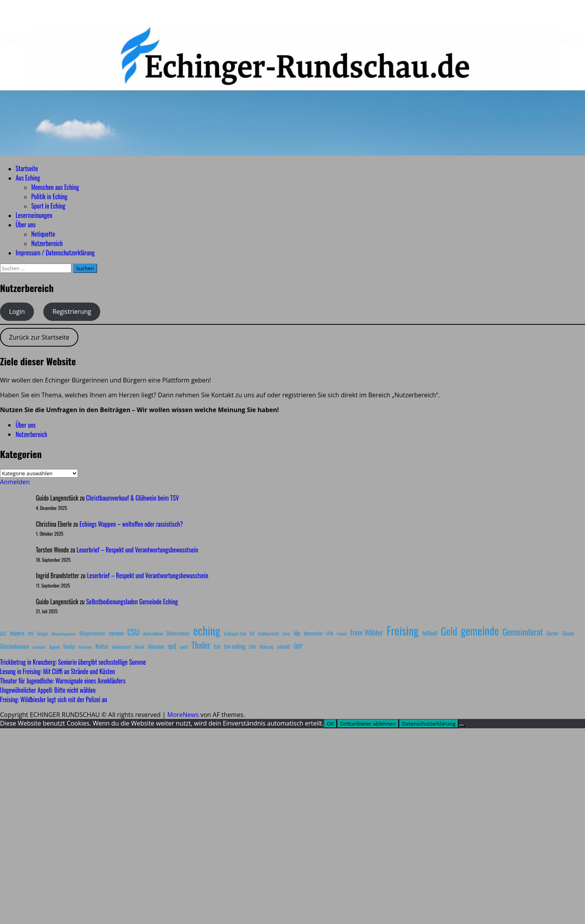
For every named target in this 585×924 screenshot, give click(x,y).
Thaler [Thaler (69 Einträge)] (201, 645)
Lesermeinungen (34, 215)
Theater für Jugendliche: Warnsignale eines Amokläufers (63, 681)
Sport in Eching (48, 206)
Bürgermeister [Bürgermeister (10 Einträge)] (92, 633)
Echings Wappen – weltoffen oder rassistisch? (131, 524)
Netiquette (43, 234)
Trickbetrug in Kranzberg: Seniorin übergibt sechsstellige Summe (73, 662)
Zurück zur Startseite (39, 337)
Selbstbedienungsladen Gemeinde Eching (132, 602)
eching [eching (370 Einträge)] (207, 630)
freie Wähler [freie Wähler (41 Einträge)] (367, 632)
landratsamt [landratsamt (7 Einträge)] (122, 647)
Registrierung (72, 312)
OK (331, 724)
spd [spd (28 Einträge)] (172, 646)
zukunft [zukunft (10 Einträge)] (284, 647)
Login (17, 312)
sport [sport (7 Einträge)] (184, 647)
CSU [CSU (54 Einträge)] (133, 632)
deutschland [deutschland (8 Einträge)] (153, 633)
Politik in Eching (49, 196)
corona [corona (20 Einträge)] (116, 633)
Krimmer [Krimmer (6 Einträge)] (85, 647)
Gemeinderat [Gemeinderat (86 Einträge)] (523, 631)
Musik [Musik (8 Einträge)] (139, 647)
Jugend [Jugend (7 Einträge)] (54, 647)
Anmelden (15, 482)
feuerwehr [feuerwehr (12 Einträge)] (313, 633)
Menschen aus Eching (55, 187)
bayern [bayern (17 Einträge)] (17, 633)
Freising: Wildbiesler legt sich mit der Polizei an (53, 699)
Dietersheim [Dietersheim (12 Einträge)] (178, 633)
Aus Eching (28, 178)
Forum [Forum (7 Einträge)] (342, 634)
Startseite (27, 168)
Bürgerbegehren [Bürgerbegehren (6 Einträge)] (64, 634)
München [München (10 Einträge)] (156, 647)
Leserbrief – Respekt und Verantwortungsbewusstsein (137, 550)
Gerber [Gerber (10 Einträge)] (552, 633)
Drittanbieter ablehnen (368, 724)
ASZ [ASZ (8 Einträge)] (3, 633)
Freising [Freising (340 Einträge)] (402, 630)
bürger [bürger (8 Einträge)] (43, 633)
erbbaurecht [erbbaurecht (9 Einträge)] (269, 633)
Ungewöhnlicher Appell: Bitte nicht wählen (48, 690)
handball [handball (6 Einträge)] (39, 647)
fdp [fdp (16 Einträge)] (297, 633)
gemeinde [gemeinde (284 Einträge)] (480, 631)
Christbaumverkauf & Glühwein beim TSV (133, 498)
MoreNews (183, 715)
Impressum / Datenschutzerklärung (55, 253)
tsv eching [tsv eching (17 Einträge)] (235, 646)
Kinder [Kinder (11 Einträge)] (69, 646)
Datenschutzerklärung (429, 724)
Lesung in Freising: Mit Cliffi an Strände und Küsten (57, 671)
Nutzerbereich (47, 243)
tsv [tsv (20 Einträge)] (217, 646)
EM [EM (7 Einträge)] (252, 634)
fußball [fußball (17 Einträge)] (430, 633)
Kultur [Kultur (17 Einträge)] (102, 646)
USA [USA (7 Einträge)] (253, 647)
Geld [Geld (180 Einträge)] (449, 631)
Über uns (26, 225)
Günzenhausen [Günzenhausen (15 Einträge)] (14, 646)
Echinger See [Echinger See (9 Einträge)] (235, 633)
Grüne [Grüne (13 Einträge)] (568, 633)
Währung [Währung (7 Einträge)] (266, 647)
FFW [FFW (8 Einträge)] (330, 633)
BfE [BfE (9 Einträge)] (31, 633)
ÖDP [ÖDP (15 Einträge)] (298, 646)
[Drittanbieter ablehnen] (462, 726)
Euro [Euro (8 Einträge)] (286, 633)
